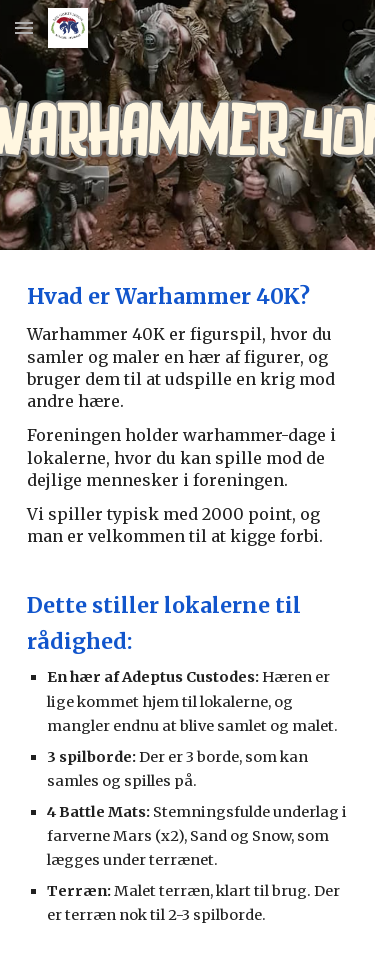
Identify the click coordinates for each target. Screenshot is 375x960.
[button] (24, 27)
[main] (188, 605)
